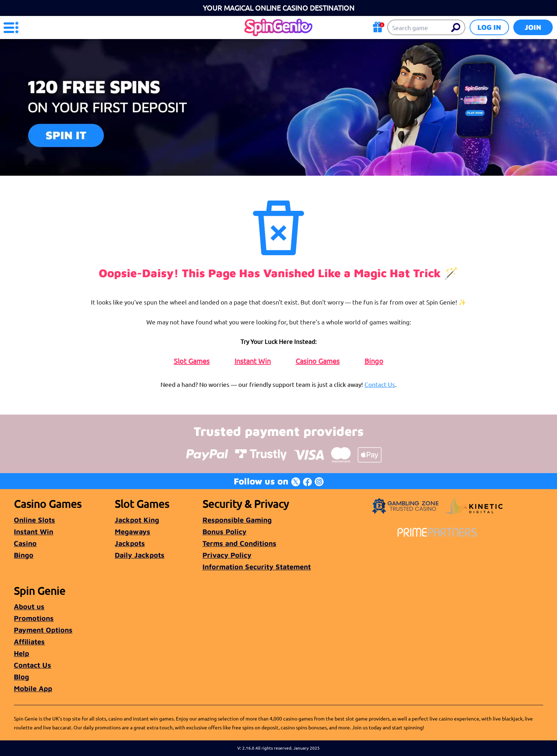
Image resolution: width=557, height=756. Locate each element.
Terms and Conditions (239, 543)
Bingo (374, 361)
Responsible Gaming (237, 520)
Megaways (133, 532)
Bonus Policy (225, 532)
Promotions (34, 618)
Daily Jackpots (140, 555)
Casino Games (318, 361)
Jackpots (130, 543)
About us (29, 606)
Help (21, 653)
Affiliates (29, 642)
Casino (25, 543)
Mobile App (33, 688)
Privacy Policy (227, 555)
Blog (21, 677)
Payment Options (43, 630)
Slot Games (192, 361)
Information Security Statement (257, 567)
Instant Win (253, 361)
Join (533, 27)
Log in (489, 27)
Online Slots (34, 520)
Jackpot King (137, 520)
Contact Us (380, 384)
